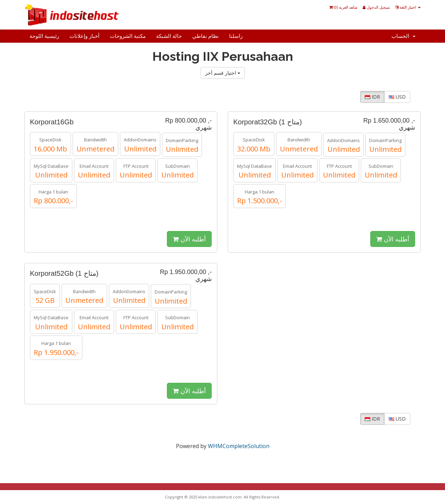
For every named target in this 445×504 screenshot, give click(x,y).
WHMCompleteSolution (239, 446)
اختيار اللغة (408, 7)
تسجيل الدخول (376, 7)
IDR (372, 97)
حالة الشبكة (169, 36)
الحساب (403, 36)
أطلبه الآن (189, 239)
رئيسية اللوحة (44, 36)
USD (397, 97)
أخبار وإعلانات (84, 36)
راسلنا (236, 36)
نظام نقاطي (205, 36)
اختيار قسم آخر (223, 73)
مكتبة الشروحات (128, 36)
